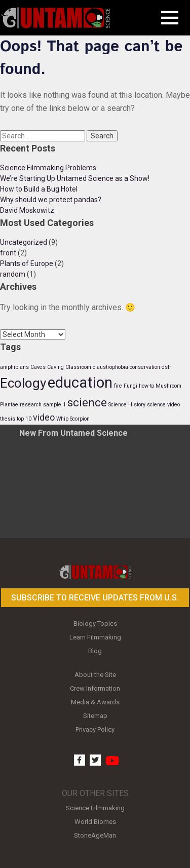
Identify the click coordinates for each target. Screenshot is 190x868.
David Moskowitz (27, 210)
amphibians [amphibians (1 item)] (14, 367)
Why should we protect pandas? (51, 200)
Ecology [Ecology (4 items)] (23, 383)
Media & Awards (95, 702)
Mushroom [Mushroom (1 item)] (168, 386)
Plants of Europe (27, 263)
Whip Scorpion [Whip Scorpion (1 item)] (73, 419)
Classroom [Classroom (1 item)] (78, 367)
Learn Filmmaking (95, 637)
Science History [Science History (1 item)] (127, 405)
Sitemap (95, 716)
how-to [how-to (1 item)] (146, 386)
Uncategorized (24, 242)
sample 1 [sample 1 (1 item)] (54, 405)
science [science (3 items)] (87, 402)
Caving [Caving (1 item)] (55, 367)
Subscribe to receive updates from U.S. (95, 598)
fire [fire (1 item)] (118, 386)
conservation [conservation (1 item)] (145, 367)
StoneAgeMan (95, 835)
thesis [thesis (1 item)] (8, 419)
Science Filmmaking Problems (48, 168)
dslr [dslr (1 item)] (166, 367)
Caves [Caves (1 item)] (38, 367)
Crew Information (95, 688)
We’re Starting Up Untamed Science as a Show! (75, 178)
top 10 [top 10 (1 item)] (24, 419)
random (13, 274)
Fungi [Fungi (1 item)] (130, 386)
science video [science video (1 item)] (163, 405)
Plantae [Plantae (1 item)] (9, 405)
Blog (95, 651)
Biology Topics (95, 624)
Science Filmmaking (95, 808)
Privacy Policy (95, 729)
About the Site (95, 675)
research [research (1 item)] (31, 405)
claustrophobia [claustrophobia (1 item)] (110, 367)
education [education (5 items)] (80, 383)
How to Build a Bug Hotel (39, 189)
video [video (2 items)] (44, 418)
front (8, 253)
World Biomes (95, 822)
